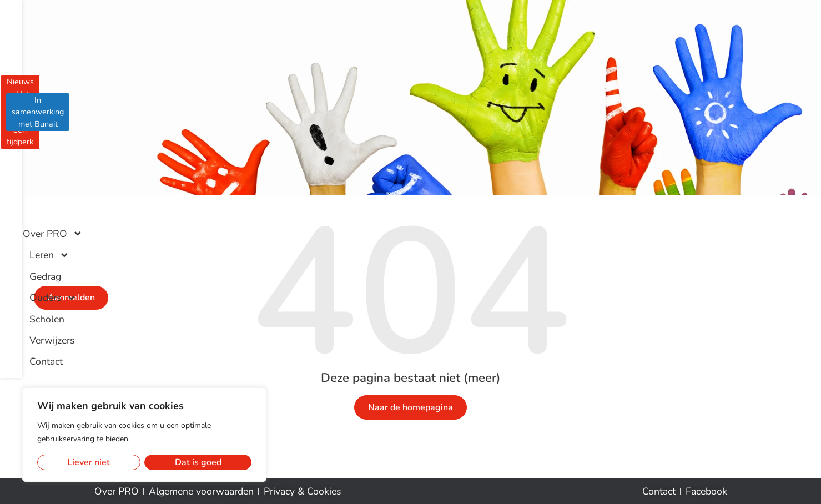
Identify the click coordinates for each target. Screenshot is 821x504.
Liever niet (89, 462)
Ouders (455, 48)
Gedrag (403, 48)
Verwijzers (563, 48)
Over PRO (291, 48)
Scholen (510, 48)
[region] (144, 435)
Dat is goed (198, 462)
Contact (616, 48)
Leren (354, 48)
